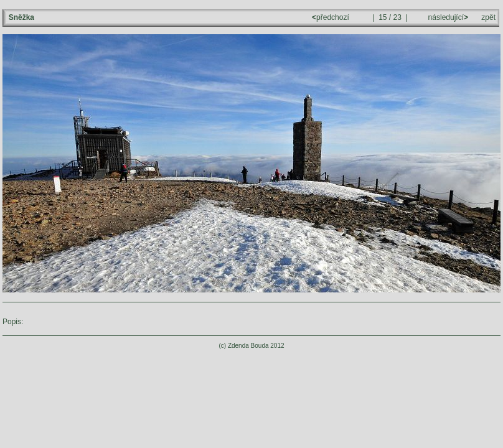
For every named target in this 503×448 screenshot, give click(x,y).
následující (447, 17)
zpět (488, 17)
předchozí (331, 17)
